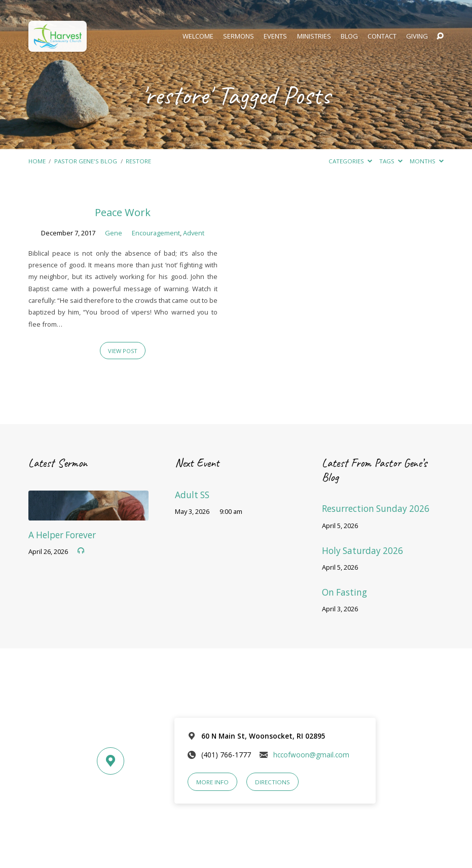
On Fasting (344, 592)
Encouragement (156, 233)
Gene (114, 233)
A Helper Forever (62, 535)
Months (427, 161)
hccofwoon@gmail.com (311, 755)
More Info (212, 782)
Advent (194, 233)
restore (138, 161)
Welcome (198, 36)
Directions (273, 782)
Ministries (314, 36)
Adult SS (192, 495)
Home (37, 161)
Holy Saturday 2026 (362, 551)
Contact (382, 36)
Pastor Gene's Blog (86, 161)
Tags (391, 161)
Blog (349, 36)
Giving (417, 36)
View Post (123, 351)
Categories (350, 161)
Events (275, 36)
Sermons (239, 36)
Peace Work (123, 212)
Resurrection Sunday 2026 (376, 509)
